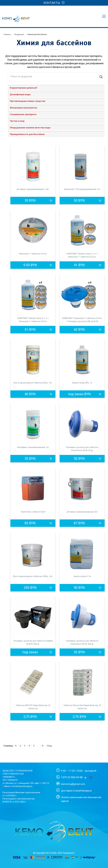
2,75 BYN (30, 717)
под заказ (30, 652)
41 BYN (79, 265)
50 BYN (79, 200)
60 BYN (30, 394)
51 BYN (30, 330)
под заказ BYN (79, 394)
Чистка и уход (17, 121)
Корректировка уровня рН (23, 88)
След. (49, 746)
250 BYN (30, 588)
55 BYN (79, 652)
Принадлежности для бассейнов (27, 134)
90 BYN (79, 588)
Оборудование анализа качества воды (30, 128)
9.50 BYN (30, 265)
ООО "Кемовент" (66, 853)
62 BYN (79, 330)
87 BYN (79, 523)
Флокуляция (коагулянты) (23, 108)
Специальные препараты (23, 114)
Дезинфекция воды (20, 94)
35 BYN (30, 200)
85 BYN (30, 523)
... (38, 746)
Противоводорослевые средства (28, 101)
